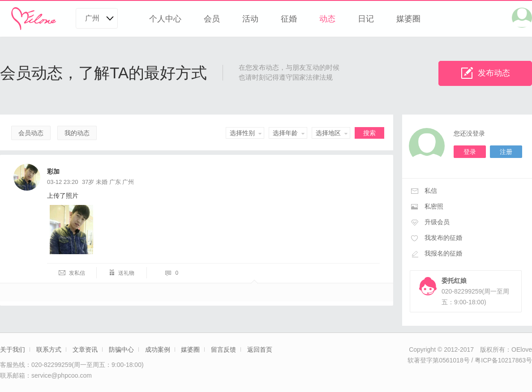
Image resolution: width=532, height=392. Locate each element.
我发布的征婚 (443, 238)
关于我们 (13, 349)
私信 (431, 191)
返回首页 (260, 349)
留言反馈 (223, 349)
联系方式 (49, 349)
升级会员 (437, 222)
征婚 (289, 19)
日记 (366, 19)
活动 (250, 19)
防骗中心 (121, 349)
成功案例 (158, 349)
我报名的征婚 (443, 253)
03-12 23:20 (62, 182)
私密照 (434, 206)
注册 (506, 152)
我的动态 (77, 133)
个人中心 (165, 19)
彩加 (53, 171)
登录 (470, 152)
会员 (212, 19)
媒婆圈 (408, 19)
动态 (327, 19)
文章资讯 (85, 349)
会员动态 (31, 133)
